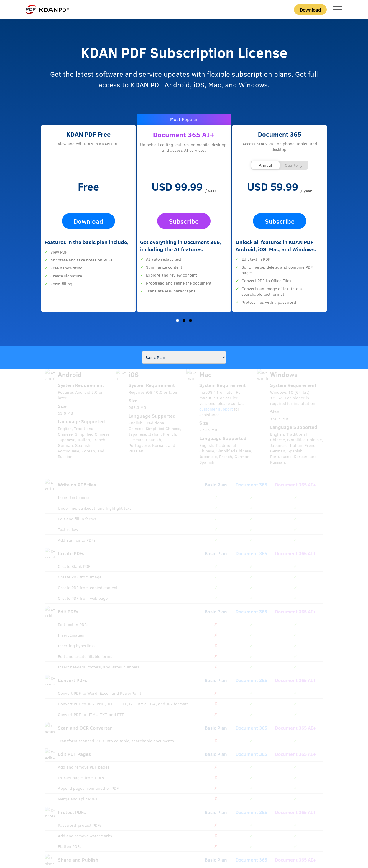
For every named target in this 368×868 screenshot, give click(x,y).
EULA (193, 836)
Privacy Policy (126, 836)
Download (310, 10)
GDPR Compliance (171, 836)
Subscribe (184, 221)
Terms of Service (98, 836)
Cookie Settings (213, 836)
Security (147, 836)
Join (302, 703)
